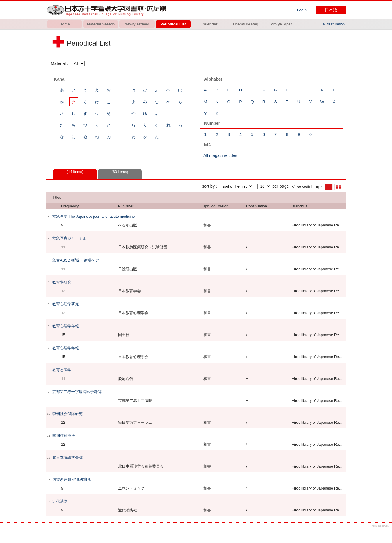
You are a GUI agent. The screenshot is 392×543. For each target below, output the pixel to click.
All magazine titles (220, 155)
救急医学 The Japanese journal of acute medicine (94, 216)
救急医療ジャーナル (69, 238)
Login (302, 10)
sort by (208, 186)
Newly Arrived (137, 24)
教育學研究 (62, 282)
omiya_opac (282, 24)
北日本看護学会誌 (67, 458)
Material (58, 63)
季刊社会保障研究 (67, 414)
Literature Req (246, 24)
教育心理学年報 (66, 326)
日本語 (331, 10)
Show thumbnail (338, 187)
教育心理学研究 (66, 304)
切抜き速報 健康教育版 (72, 479)
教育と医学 (62, 370)
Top (383, 534)
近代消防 (60, 501)
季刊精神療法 (64, 436)
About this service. (380, 526)
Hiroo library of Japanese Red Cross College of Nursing (108, 10)
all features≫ (334, 24)
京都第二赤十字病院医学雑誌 (77, 392)
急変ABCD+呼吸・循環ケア (76, 260)
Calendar (210, 24)
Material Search (101, 24)
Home (65, 24)
